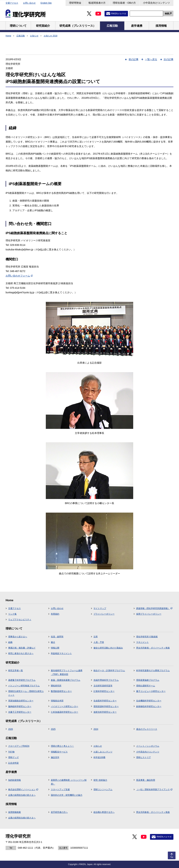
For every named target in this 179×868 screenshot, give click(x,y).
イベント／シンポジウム (148, 746)
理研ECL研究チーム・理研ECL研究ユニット (26, 693)
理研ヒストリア (144, 757)
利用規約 (55, 614)
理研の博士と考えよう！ (62, 746)
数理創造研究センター (61, 691)
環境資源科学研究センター (106, 706)
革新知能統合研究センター (21, 701)
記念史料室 (13, 763)
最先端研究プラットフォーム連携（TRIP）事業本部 (67, 672)
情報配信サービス (59, 752)
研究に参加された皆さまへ (21, 653)
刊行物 (11, 752)
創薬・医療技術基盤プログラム (66, 680)
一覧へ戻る (151, 59)
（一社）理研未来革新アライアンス (154, 789)
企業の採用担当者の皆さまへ (22, 795)
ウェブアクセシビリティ (20, 620)
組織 (10, 642)
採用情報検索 (15, 812)
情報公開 (55, 648)
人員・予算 (99, 642)
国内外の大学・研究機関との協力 (67, 795)
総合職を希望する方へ (104, 812)
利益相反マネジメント (61, 653)
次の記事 (169, 59)
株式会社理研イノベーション (23, 789)
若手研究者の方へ (59, 812)
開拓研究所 (56, 686)
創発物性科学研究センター (149, 706)
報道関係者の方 (97, 3)
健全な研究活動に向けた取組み (108, 648)
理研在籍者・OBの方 (124, 3)
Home (8, 36)
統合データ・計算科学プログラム (109, 670)
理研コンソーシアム (103, 789)
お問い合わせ (29, 3)
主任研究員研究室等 (103, 686)
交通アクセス (12, 3)
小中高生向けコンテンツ (156, 3)
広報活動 (21, 36)
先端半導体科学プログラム (106, 680)
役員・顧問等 (57, 637)
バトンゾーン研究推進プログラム (24, 686)
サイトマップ (100, 608)
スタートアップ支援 (60, 789)
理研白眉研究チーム (146, 686)
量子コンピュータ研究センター (151, 691)
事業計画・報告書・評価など (22, 648)
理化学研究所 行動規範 (147, 637)
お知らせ (34, 36)
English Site (46, 3)
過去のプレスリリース (147, 729)
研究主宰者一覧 (16, 670)
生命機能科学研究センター (149, 701)
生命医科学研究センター (105, 701)
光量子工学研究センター (20, 712)
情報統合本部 (57, 701)
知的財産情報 (15, 780)
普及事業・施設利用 (146, 780)
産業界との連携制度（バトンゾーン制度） (69, 782)
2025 (53, 729)
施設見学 (55, 757)
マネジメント (142, 642)
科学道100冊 (99, 757)
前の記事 (134, 59)
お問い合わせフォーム (19, 276)
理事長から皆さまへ (18, 637)
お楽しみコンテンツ (103, 752)
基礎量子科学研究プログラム (22, 680)
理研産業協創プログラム (148, 680)
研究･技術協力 (100, 780)
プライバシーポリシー (104, 614)
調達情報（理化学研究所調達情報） (154, 608)
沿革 (96, 637)
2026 (11, 729)
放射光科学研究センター (105, 712)
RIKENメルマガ (119, 14)
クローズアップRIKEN (19, 746)
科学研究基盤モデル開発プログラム (153, 670)
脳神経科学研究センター (20, 706)
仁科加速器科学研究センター (65, 712)
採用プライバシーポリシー (149, 614)
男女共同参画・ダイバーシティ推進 (153, 648)
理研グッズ (13, 757)
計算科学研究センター (104, 691)
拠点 (53, 642)
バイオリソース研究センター (65, 706)
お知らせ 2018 (51, 36)
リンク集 (12, 614)
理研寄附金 (75, 3)
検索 (167, 14)
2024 (96, 729)
